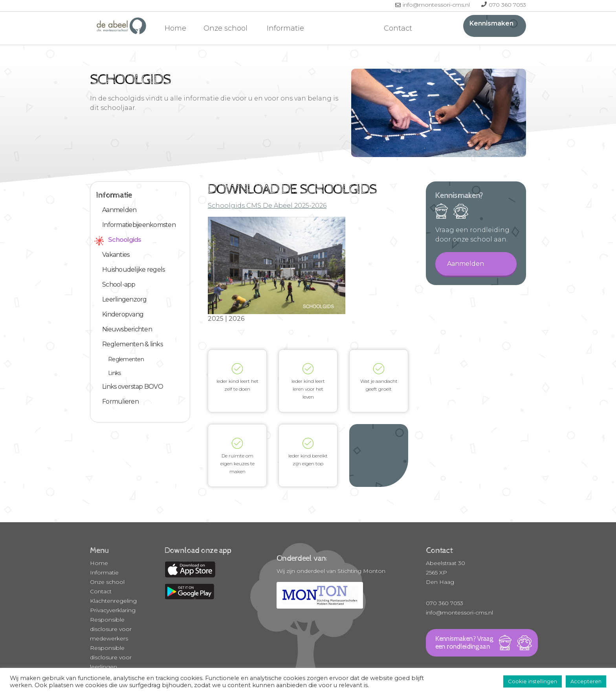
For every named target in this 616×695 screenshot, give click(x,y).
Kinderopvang (123, 314)
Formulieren (120, 401)
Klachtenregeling (113, 601)
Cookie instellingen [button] (533, 681)
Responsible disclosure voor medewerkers (111, 629)
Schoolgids (125, 240)
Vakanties (116, 255)
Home (175, 28)
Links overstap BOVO (133, 387)
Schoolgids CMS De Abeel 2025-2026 (267, 206)
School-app (119, 284)
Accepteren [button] (586, 681)
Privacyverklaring (113, 610)
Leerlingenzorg (125, 299)
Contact (398, 28)
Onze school (226, 28)
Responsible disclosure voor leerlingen (111, 657)
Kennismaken (491, 23)
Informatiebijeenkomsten (139, 225)
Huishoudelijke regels (133, 270)
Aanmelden (119, 210)
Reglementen (126, 359)
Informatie (286, 28)
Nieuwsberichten (127, 329)
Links (114, 373)
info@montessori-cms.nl (437, 5)
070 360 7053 (507, 5)
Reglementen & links (132, 344)
